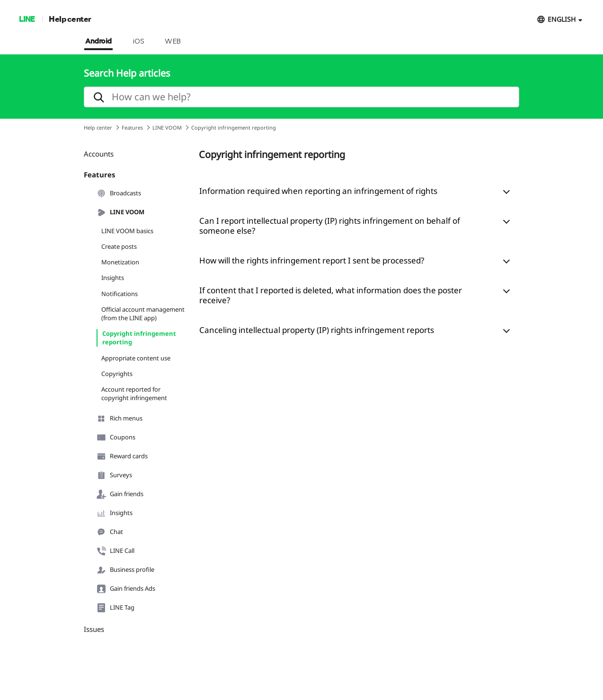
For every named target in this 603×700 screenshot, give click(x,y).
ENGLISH (562, 19)
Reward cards (122, 456)
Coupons (116, 437)
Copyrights (117, 374)
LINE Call (115, 551)
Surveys (114, 475)
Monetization (120, 262)
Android (98, 42)
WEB (173, 42)
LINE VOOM (167, 127)
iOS (138, 42)
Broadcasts (119, 193)
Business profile (125, 570)
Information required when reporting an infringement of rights (318, 191)
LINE (27, 19)
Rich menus (120, 419)
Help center (70, 19)
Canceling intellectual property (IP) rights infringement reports (317, 330)
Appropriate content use (136, 358)
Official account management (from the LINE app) (143, 314)
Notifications (120, 294)
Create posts (119, 246)
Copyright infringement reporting (139, 338)
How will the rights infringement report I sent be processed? (312, 260)
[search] (301, 97)
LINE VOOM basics (127, 231)
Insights (113, 278)
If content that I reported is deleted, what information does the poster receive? (331, 295)
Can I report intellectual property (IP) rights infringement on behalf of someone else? (330, 226)
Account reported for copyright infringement (134, 394)
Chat (110, 532)
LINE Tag (115, 608)
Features (132, 127)
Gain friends (120, 494)
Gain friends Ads (126, 589)
